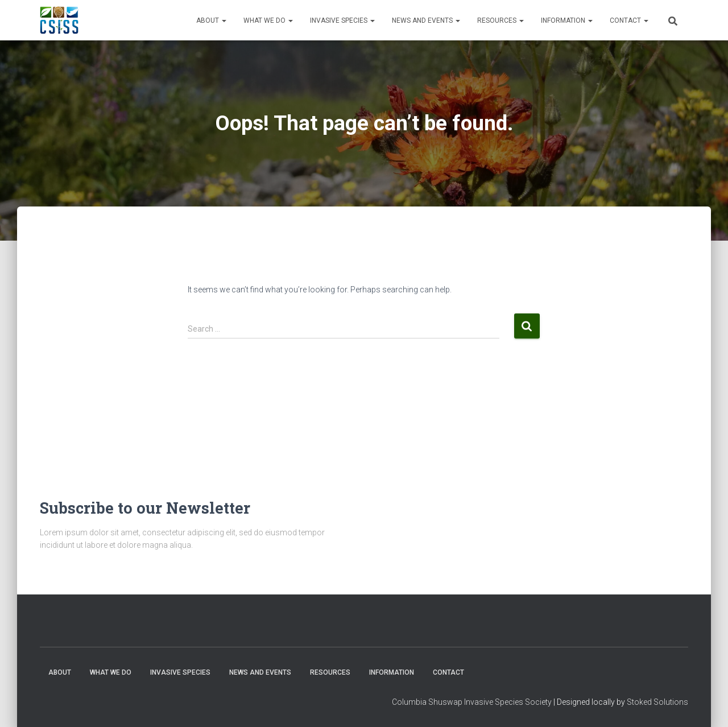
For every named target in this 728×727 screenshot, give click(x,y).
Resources (500, 20)
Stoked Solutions (657, 702)
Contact (629, 20)
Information (567, 20)
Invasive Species (342, 20)
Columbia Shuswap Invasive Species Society (472, 702)
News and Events (426, 20)
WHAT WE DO (268, 20)
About (211, 20)
